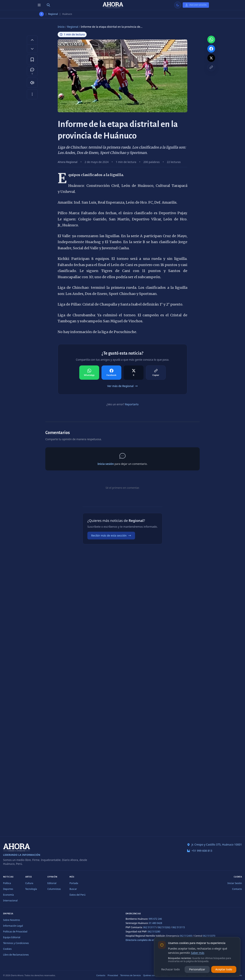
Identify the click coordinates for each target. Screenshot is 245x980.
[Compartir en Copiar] (156, 373)
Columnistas (54, 889)
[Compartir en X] (134, 373)
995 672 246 (155, 919)
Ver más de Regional (122, 386)
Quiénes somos (151, 975)
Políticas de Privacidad (15, 932)
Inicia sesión (106, 464)
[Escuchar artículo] (32, 83)
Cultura (29, 883)
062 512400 (186, 936)
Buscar (73, 889)
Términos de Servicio (131, 975)
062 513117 (149, 927)
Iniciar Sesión (235, 883)
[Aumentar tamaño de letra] (32, 40)
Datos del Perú (77, 895)
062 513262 (164, 927)
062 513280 (154, 932)
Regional (53, 14)
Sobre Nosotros (11, 920)
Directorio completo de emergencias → (147, 940)
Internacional (10, 901)
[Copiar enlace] (211, 67)
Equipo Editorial (12, 937)
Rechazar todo (171, 969)
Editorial (52, 883)
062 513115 (179, 927)
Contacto (237, 889)
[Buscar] (48, 5)
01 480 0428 (155, 923)
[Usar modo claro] (178, 5)
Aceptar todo (224, 969)
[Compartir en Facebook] (111, 373)
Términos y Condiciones (16, 943)
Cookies (7, 949)
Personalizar (197, 969)
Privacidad (113, 975)
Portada (74, 883)
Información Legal (13, 926)
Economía (8, 895)
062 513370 (209, 936)
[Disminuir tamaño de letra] (32, 49)
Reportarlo (132, 404)
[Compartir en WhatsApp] (89, 373)
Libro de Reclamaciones (16, 955)
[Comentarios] (32, 71)
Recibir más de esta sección (111, 535)
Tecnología (31, 889)
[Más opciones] (32, 94)
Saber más (198, 953)
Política (7, 883)
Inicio (61, 27)
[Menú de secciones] (39, 5)
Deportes (8, 889)
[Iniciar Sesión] (196, 5)
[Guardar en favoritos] (32, 60)
